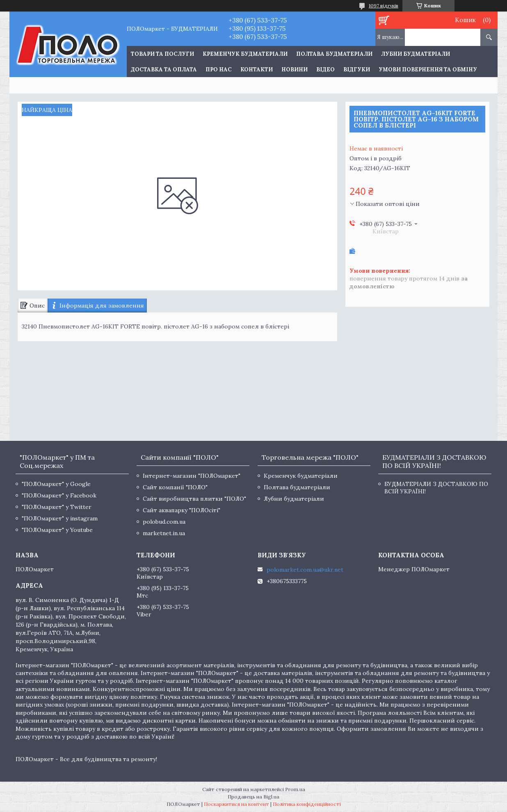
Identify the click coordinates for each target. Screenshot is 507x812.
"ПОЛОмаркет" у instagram (60, 518)
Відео (325, 70)
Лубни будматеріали (416, 54)
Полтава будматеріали (334, 54)
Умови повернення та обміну (428, 70)
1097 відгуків (384, 6)
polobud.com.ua (164, 522)
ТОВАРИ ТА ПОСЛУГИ (162, 54)
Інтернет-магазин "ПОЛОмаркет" (192, 476)
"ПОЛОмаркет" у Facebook (59, 495)
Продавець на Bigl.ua (253, 797)
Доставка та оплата (164, 70)
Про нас (219, 70)
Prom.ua (295, 789)
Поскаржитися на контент (236, 804)
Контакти (257, 70)
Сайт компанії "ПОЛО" (175, 487)
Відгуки (357, 70)
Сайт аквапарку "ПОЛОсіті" (182, 510)
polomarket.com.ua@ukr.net (305, 570)
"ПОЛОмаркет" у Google (56, 484)
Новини (295, 70)
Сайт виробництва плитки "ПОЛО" (194, 499)
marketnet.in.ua (164, 533)
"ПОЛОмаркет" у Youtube (57, 530)
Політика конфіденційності (307, 804)
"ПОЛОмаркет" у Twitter (57, 507)
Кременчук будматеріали (245, 54)
